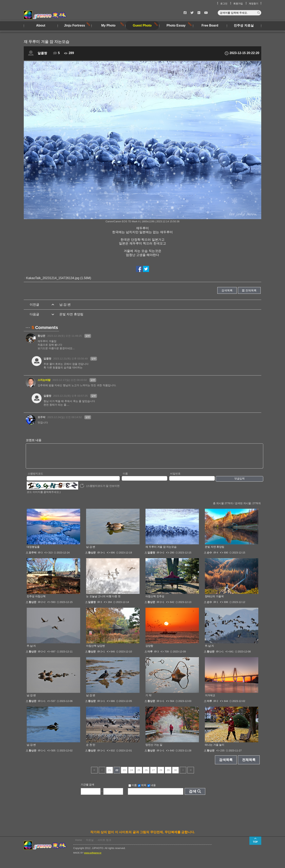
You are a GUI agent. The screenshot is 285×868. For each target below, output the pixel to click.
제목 (142, 789)
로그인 (224, 4)
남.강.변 (65, 305)
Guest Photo (142, 25)
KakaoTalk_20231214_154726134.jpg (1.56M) (59, 278)
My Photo (108, 25)
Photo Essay (176, 25)
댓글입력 (239, 483)
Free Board (210, 25)
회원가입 (238, 4)
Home (79, 844)
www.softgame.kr (93, 857)
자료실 (90, 844)
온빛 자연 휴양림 (71, 314)
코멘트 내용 (34, 440)
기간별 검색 (88, 789)
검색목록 (227, 290)
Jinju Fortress (75, 25)
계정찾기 (254, 4)
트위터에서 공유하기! (146, 269)
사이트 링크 (104, 844)
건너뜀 (94, 774)
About (41, 25)
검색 (193, 795)
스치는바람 (44, 380)
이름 (125, 478)
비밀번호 (175, 478)
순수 (209, 557)
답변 (88, 336)
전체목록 (251, 290)
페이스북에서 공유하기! (139, 269)
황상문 (41, 336)
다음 (183, 774)
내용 (152, 789)
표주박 (41, 417)
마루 (150, 656)
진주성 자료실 (244, 25)
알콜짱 (42, 53)
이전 (102, 774)
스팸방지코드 (35, 478)
